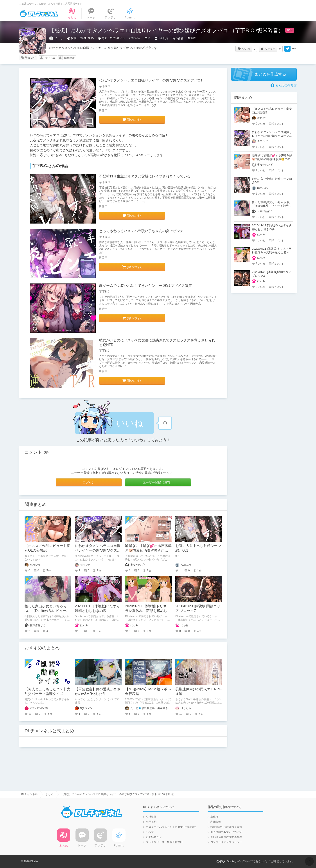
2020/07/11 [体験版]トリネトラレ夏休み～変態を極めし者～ (148, 611)
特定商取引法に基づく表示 (226, 827)
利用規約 (151, 822)
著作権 (214, 817)
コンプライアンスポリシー (226, 842)
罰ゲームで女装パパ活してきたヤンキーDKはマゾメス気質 (145, 286)
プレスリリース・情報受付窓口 (164, 842)
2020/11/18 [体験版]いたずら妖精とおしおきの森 (272, 227)
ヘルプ (150, 832)
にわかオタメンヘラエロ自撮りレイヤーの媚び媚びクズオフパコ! (151, 80)
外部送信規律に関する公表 (226, 837)
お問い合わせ (154, 837)
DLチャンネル (39, 13)
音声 (193, 38)
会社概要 (151, 817)
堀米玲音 (69, 58)
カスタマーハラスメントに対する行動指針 (171, 827)
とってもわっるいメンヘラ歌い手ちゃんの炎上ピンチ (141, 231)
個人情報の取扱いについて (226, 832)
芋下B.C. (50, 58)
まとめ (49, 794)
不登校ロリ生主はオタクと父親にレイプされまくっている (145, 176)
